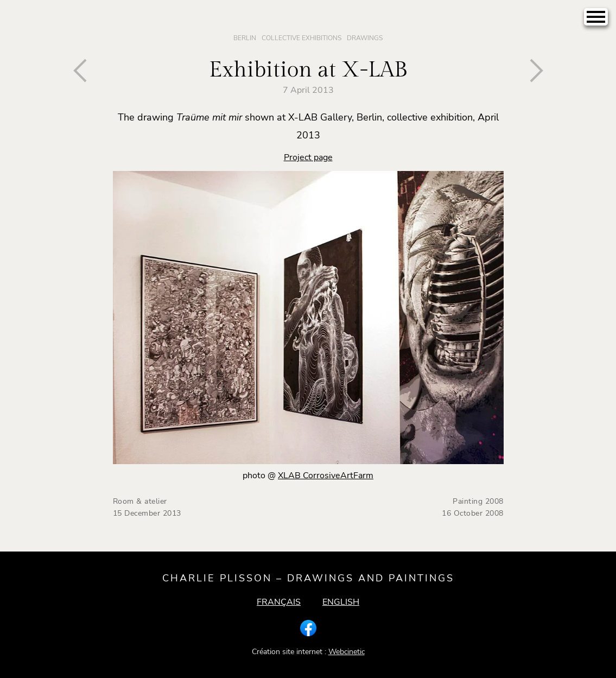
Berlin (245, 38)
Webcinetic (347, 652)
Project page (308, 157)
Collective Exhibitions (301, 38)
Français (279, 602)
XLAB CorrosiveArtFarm (326, 476)
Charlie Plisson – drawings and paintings (308, 578)
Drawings (365, 38)
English (341, 602)
